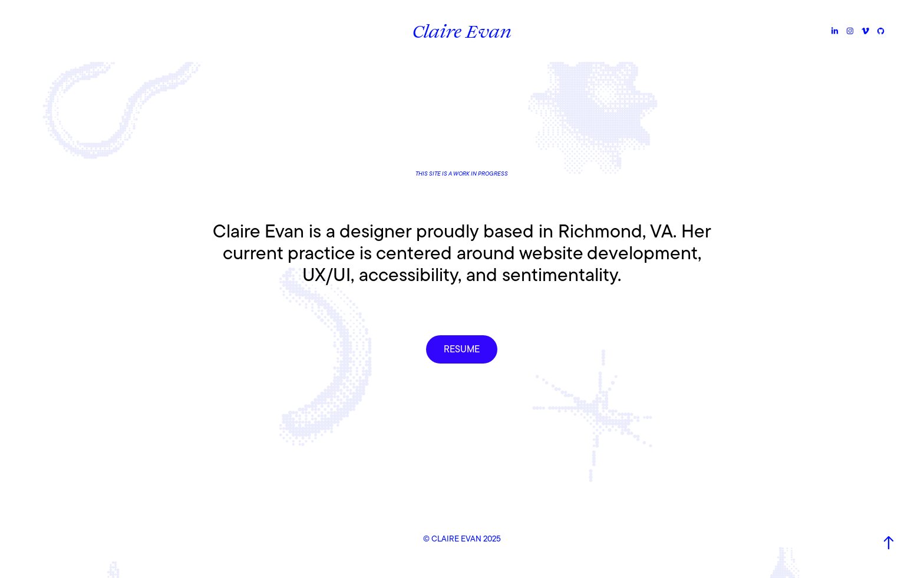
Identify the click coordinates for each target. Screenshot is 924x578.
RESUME (462, 349)
